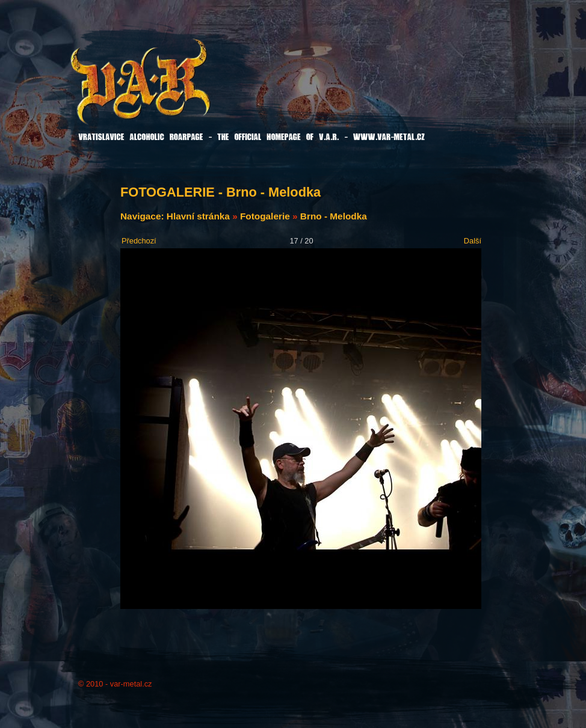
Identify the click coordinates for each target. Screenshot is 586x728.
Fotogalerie (265, 216)
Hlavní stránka (198, 216)
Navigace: (143, 216)
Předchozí (139, 241)
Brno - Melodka (334, 216)
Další (473, 241)
